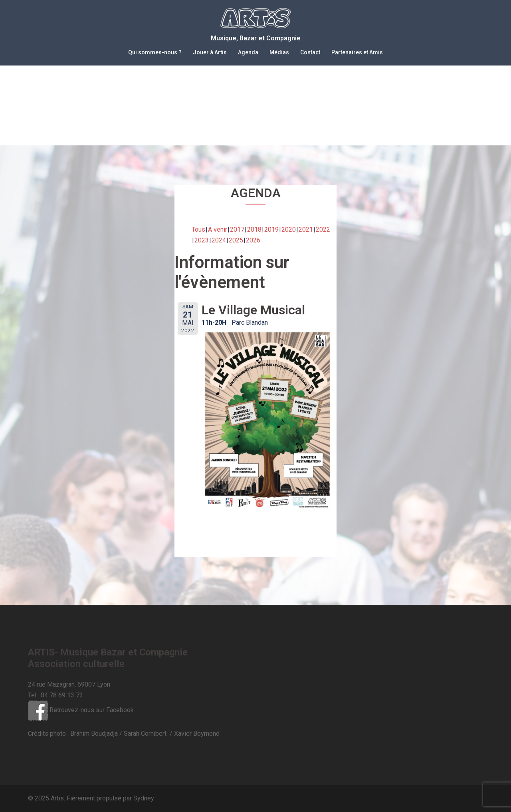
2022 (323, 229)
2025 (236, 240)
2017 (237, 229)
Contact (310, 52)
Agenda (248, 52)
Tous (198, 229)
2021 (306, 229)
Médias (279, 52)
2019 (271, 229)
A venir (218, 229)
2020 (289, 229)
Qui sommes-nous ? (155, 52)
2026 (253, 240)
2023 (202, 240)
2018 (254, 229)
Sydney (144, 798)
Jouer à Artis (210, 52)
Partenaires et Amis (357, 52)
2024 (219, 240)
